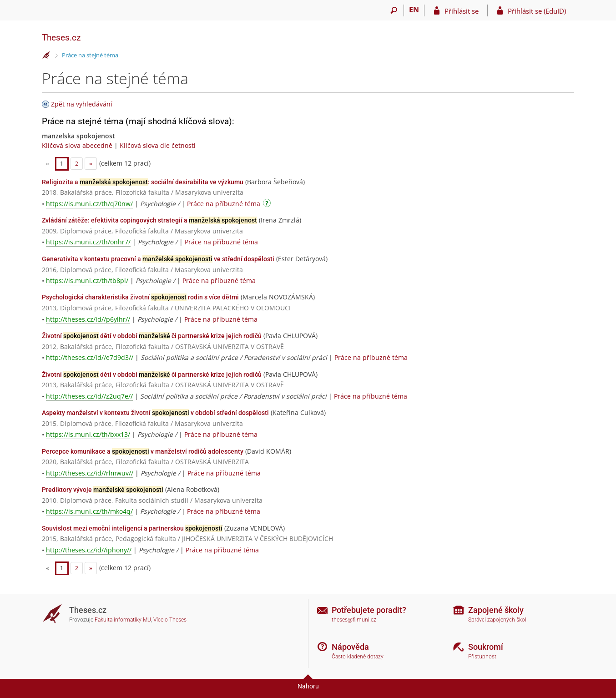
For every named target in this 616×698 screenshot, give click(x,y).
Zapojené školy (496, 610)
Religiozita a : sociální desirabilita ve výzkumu (143, 182)
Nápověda (350, 647)
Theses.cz (61, 38)
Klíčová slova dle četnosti (158, 145)
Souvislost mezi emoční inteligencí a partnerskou (132, 528)
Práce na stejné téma (90, 55)
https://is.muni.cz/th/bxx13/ (88, 434)
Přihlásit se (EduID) (537, 11)
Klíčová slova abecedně (77, 145)
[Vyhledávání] (394, 10)
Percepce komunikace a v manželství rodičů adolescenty (143, 451)
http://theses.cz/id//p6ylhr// (88, 319)
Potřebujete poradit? (369, 610)
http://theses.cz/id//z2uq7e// (89, 396)
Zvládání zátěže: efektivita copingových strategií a (149, 220)
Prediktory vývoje (103, 490)
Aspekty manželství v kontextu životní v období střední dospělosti (155, 413)
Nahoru (308, 686)
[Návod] (268, 205)
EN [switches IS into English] (414, 10)
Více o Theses (170, 620)
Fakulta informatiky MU (123, 620)
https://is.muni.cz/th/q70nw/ (89, 204)
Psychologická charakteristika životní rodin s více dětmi (140, 297)
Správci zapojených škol (497, 620)
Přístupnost (482, 657)
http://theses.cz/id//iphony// (89, 550)
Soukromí (486, 647)
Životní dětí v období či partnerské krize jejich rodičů (152, 336)
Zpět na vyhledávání (82, 104)
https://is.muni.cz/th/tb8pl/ (87, 281)
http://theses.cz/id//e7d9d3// (90, 357)
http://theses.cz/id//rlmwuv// (90, 473)
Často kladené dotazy (358, 657)
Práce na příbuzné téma (224, 204)
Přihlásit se (462, 11)
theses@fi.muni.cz (354, 620)
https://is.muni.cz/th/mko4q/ (89, 511)
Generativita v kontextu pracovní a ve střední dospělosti (158, 259)
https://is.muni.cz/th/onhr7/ (88, 242)
